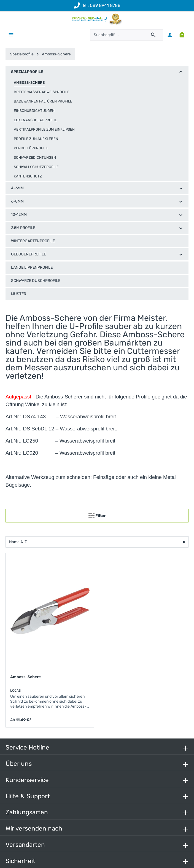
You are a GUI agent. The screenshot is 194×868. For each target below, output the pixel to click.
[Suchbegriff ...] (117, 35)
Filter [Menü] (97, 514)
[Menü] (11, 35)
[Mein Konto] (170, 35)
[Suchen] (153, 35)
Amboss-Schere (25, 677)
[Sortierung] (97, 542)
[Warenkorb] (182, 35)
